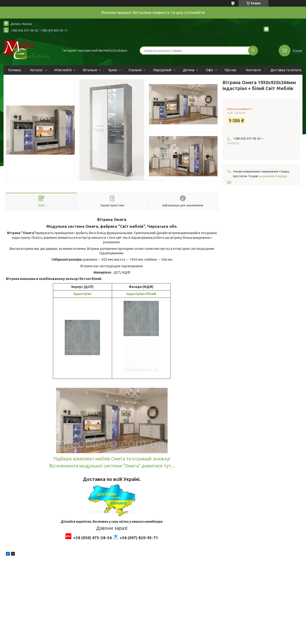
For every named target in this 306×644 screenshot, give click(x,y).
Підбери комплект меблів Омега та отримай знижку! (112, 459)
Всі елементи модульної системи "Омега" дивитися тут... (112, 466)
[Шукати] (253, 51)
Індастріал (83, 294)
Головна (14, 70)
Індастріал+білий (141, 294)
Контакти (254, 70)
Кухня (113, 70)
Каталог (37, 70)
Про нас (231, 70)
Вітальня (90, 70)
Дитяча (189, 70)
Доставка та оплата (286, 70)
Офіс (209, 70)
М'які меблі (63, 70)
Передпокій (162, 70)
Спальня (135, 70)
